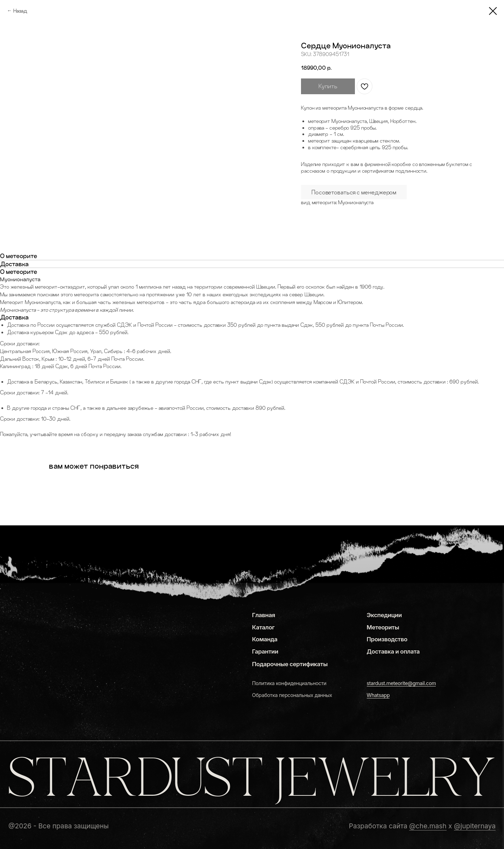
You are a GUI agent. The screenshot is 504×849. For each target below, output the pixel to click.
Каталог (263, 627)
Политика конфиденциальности (289, 683)
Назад (20, 11)
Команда (265, 639)
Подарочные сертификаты (290, 664)
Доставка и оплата (393, 651)
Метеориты (383, 627)
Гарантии (265, 651)
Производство (387, 639)
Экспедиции (384, 615)
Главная (264, 615)
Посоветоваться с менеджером (354, 192)
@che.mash (428, 826)
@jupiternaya (475, 826)
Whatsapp (378, 695)
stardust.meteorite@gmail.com (401, 683)
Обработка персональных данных (292, 695)
